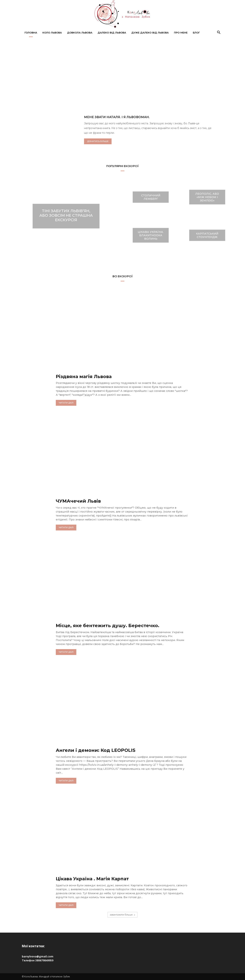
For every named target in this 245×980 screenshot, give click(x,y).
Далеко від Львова (112, 33)
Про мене (181, 33)
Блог (196, 33)
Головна (31, 33)
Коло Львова (52, 33)
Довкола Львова (80, 33)
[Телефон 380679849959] (122, 960)
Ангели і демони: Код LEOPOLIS (96, 750)
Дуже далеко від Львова (150, 33)
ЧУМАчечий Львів (78, 501)
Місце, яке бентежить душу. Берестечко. (108, 626)
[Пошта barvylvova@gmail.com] (122, 956)
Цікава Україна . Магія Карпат (92, 879)
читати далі (66, 403)
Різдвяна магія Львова (84, 376)
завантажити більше (122, 915)
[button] (219, 33)
